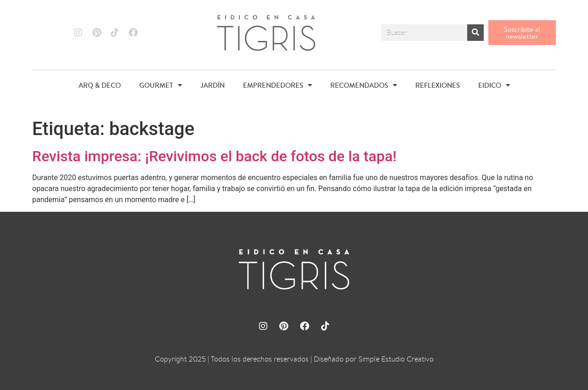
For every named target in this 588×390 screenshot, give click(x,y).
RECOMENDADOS (364, 85)
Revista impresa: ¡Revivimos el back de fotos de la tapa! (214, 156)
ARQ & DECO (100, 85)
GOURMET (161, 85)
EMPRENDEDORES (277, 85)
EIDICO (494, 85)
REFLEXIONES (438, 85)
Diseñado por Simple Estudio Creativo (374, 359)
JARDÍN (212, 85)
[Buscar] (475, 33)
